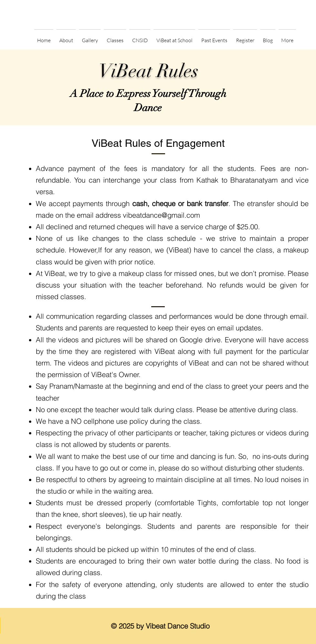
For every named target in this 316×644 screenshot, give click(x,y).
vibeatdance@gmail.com (161, 215)
